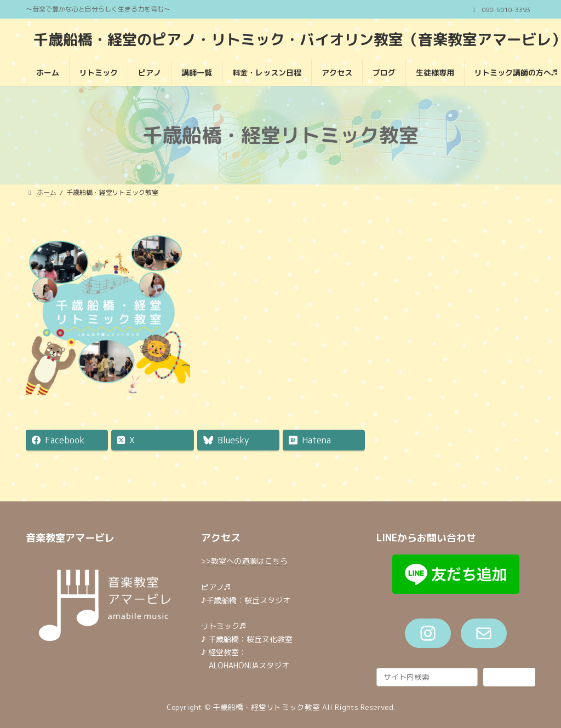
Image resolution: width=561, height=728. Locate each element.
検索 (509, 676)
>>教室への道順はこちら (244, 561)
